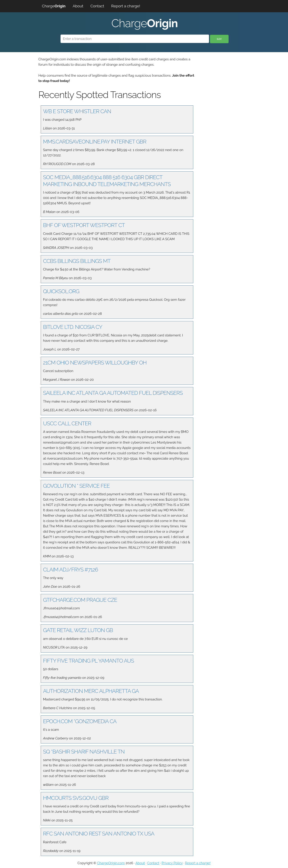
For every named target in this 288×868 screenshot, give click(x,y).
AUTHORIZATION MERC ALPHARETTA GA (91, 691)
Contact (97, 6)
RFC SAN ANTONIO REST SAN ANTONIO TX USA (99, 834)
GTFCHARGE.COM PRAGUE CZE (80, 600)
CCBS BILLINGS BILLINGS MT (77, 261)
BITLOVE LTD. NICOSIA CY (73, 327)
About (78, 6)
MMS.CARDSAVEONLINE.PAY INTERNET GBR (95, 142)
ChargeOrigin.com (111, 863)
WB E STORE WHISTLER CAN (77, 111)
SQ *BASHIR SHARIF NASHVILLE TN (84, 752)
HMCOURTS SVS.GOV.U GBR (76, 798)
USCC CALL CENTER (67, 423)
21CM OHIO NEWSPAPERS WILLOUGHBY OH (95, 363)
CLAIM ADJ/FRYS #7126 (71, 570)
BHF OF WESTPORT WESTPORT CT (84, 225)
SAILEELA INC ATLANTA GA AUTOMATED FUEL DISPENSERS (113, 393)
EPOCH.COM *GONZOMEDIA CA (80, 721)
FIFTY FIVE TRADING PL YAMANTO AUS (89, 661)
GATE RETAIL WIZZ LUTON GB (78, 630)
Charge (54, 6)
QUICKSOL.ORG (61, 291)
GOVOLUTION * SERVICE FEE (77, 486)
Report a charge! (126, 6)
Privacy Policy (172, 863)
